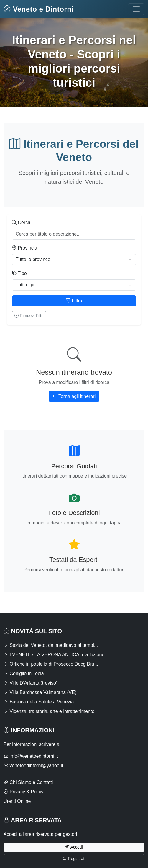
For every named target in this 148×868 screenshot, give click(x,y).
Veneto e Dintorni (39, 9)
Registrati (74, 859)
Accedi (74, 847)
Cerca (21, 223)
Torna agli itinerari (74, 396)
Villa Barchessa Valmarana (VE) (40, 692)
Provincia (24, 248)
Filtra (74, 301)
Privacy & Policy (23, 792)
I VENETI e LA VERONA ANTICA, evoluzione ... (57, 655)
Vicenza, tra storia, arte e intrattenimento (49, 711)
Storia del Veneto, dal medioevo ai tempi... (51, 645)
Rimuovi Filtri (29, 316)
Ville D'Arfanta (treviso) (31, 683)
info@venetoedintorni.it (31, 756)
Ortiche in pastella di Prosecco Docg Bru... (51, 664)
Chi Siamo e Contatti (28, 782)
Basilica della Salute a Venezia (39, 702)
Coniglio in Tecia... (26, 673)
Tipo (19, 273)
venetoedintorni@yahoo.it (33, 766)
